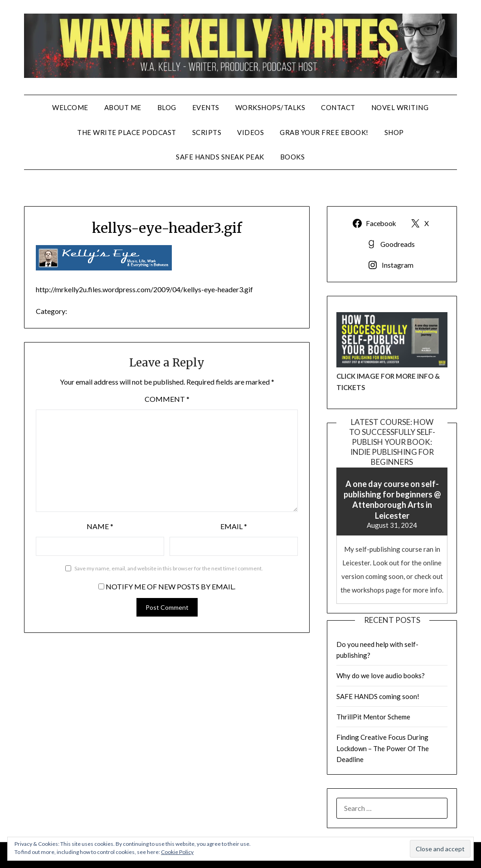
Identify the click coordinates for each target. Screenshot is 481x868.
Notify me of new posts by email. (170, 586)
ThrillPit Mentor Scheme (373, 717)
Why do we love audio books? (381, 675)
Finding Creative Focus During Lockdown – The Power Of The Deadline (383, 748)
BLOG (167, 107)
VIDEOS (250, 132)
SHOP (394, 132)
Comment (167, 399)
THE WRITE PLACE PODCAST (127, 132)
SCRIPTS (207, 132)
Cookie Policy (177, 852)
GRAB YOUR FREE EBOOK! (324, 132)
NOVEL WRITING (400, 107)
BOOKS (293, 157)
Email (234, 526)
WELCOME (70, 107)
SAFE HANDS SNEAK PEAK (220, 157)
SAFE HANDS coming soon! (378, 696)
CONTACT (338, 107)
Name (100, 526)
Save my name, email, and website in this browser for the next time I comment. (169, 568)
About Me (123, 107)
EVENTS (206, 107)
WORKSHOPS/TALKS (270, 107)
